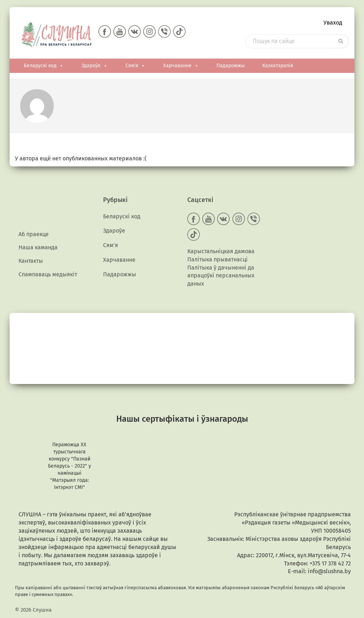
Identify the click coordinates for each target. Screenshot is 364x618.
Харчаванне (181, 66)
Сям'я (135, 66)
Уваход (333, 23)
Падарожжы (231, 66)
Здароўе (95, 66)
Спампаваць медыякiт (48, 276)
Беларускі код (44, 66)
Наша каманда (38, 249)
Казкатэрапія (278, 66)
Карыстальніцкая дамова (221, 252)
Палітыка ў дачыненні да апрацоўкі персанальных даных (221, 276)
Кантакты (31, 262)
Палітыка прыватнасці (218, 260)
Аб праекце (34, 235)
